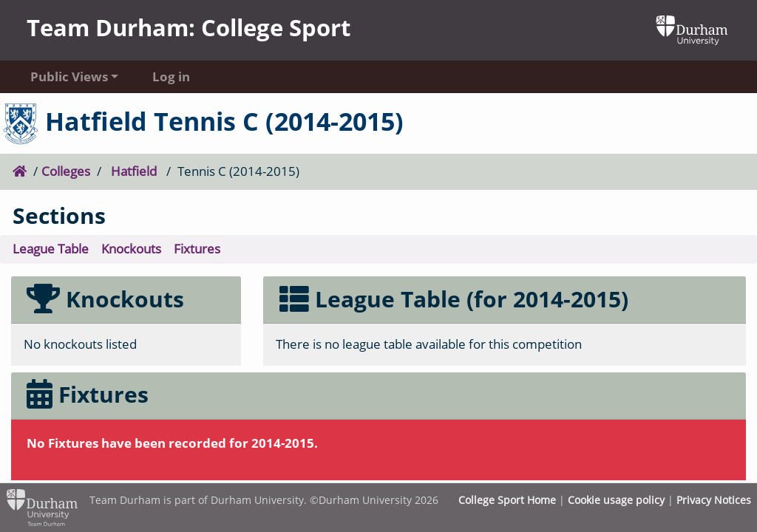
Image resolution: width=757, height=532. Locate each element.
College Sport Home (507, 500)
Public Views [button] (69, 76)
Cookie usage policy (616, 500)
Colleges (66, 171)
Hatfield (134, 171)
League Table (51, 249)
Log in (171, 76)
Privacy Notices (714, 500)
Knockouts (131, 249)
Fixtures (197, 249)
